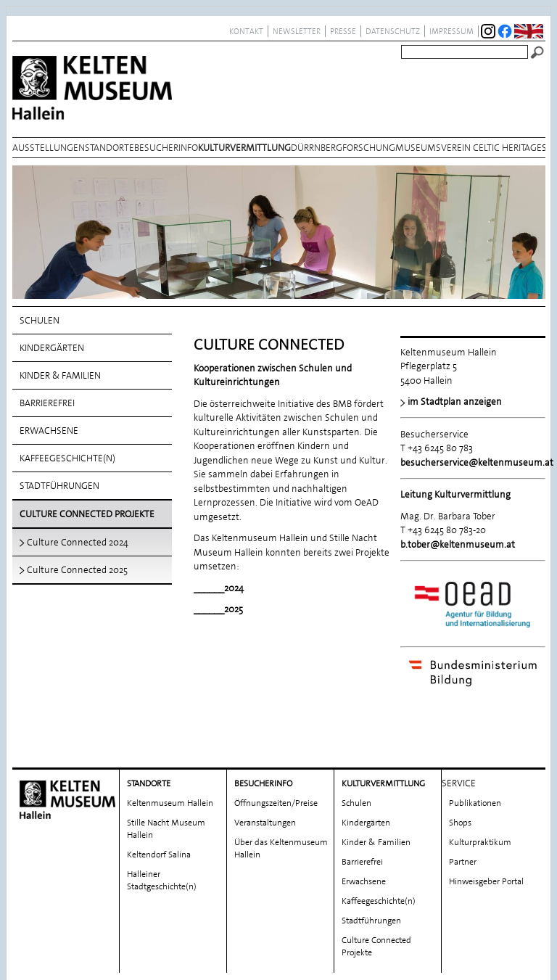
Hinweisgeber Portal (486, 876)
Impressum (451, 31)
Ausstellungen (49, 148)
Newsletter (297, 31)
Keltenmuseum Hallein (170, 797)
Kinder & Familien (60, 375)
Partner (463, 856)
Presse (343, 31)
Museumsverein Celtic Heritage (469, 148)
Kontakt (246, 31)
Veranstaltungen (265, 817)
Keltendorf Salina (159, 849)
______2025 (218, 609)
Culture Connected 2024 (78, 542)
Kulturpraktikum (480, 836)
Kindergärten (52, 348)
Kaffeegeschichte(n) (67, 458)
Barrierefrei (47, 403)
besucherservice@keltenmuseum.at (477, 462)
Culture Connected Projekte (87, 514)
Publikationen (475, 797)
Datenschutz (393, 31)
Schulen (40, 320)
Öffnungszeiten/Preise (276, 797)
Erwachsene (49, 431)
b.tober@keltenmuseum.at (458, 544)
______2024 (219, 588)
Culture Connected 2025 (77, 570)
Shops (460, 817)
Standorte (110, 148)
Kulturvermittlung (244, 148)
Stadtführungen (59, 486)
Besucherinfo (166, 148)
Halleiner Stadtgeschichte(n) (162, 874)
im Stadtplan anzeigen (455, 402)
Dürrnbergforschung (343, 148)
